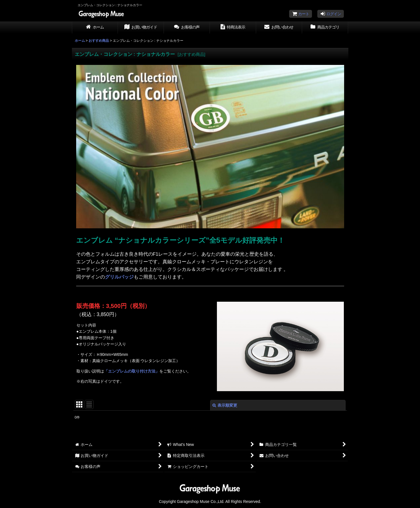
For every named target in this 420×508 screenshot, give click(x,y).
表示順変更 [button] (225, 405)
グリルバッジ (119, 277)
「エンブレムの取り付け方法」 (132, 371)
